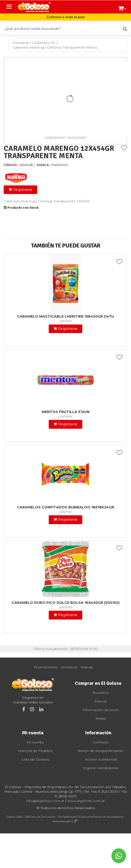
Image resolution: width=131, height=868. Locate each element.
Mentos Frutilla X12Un (66, 412)
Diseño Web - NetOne (21, 817)
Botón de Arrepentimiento (101, 751)
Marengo (60, 165)
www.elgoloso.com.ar (86, 801)
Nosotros (69, 667)
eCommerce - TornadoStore (57, 817)
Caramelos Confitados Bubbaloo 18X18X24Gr (65, 507)
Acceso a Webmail (101, 759)
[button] (122, 7)
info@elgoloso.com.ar (45, 801)
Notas (101, 718)
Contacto (101, 742)
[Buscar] (125, 29)
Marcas (87, 667)
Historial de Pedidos (35, 751)
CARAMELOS (44, 43)
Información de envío (101, 710)
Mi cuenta (35, 742)
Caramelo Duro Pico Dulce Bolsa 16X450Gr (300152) (66, 603)
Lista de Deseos (35, 759)
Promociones (46, 667)
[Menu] (9, 7)
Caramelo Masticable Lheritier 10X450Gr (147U (65, 316)
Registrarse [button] (23, 190)
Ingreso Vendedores (101, 768)
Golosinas (21, 43)
